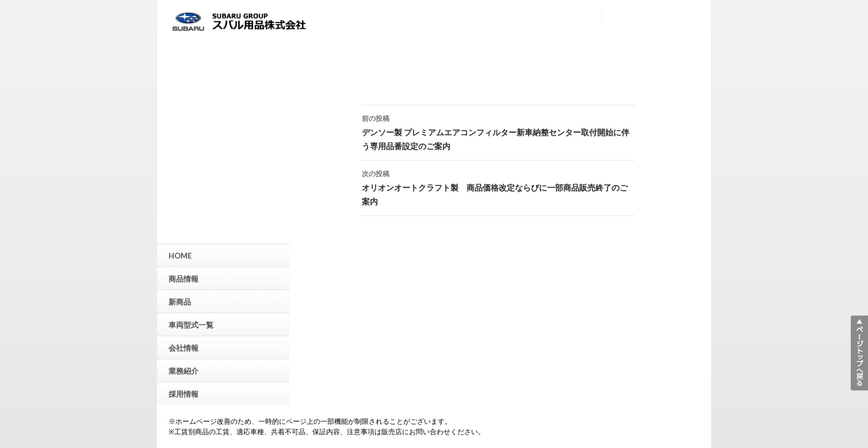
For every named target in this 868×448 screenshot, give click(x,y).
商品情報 (226, 278)
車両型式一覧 (191, 325)
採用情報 (183, 394)
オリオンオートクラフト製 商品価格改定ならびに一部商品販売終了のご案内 (498, 187)
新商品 (180, 302)
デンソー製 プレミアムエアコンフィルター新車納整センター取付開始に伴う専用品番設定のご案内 (498, 131)
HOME (180, 256)
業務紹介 (183, 371)
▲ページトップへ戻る (859, 353)
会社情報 (183, 348)
